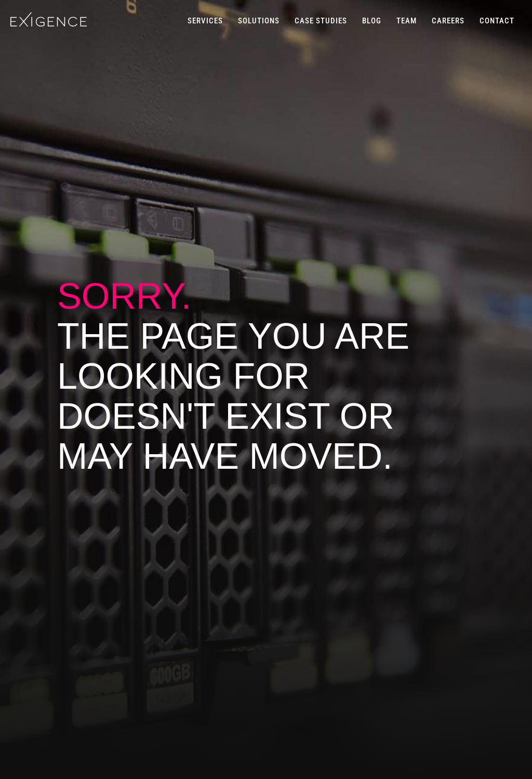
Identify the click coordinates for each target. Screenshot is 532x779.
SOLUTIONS (259, 21)
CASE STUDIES (321, 21)
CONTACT (497, 21)
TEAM (407, 21)
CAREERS (448, 21)
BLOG (372, 21)
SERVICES (205, 21)
